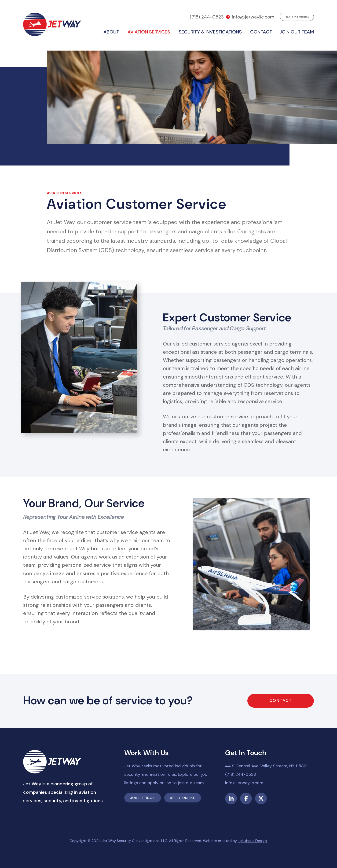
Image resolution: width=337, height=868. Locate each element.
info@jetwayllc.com (253, 17)
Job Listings (143, 798)
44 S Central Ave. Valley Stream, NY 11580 (266, 766)
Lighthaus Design (252, 841)
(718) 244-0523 (207, 17)
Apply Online (183, 798)
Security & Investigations (210, 32)
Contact (261, 32)
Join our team (297, 32)
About (111, 32)
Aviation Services (149, 32)
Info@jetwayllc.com (244, 783)
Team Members (297, 17)
